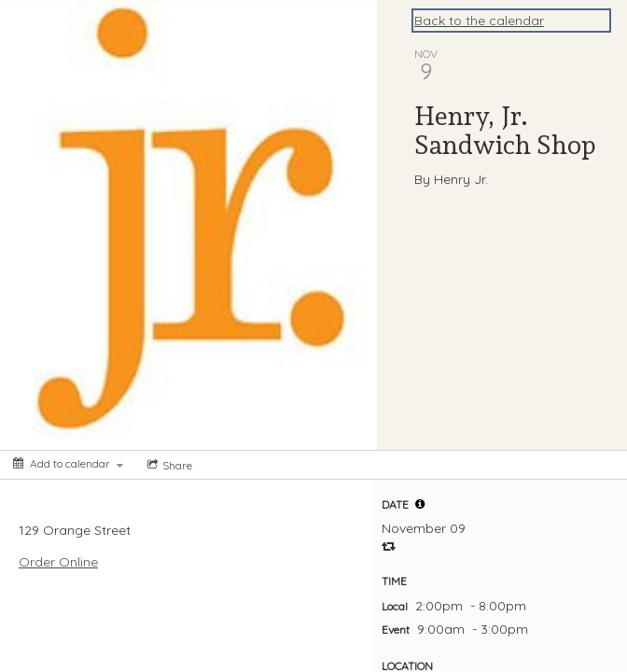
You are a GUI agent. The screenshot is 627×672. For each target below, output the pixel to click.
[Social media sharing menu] (168, 465)
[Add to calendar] (68, 463)
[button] (420, 504)
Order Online (58, 562)
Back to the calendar (479, 21)
